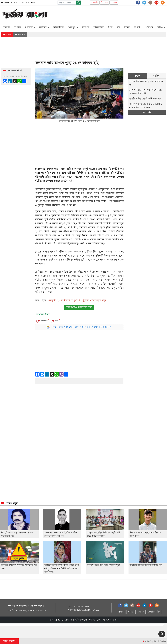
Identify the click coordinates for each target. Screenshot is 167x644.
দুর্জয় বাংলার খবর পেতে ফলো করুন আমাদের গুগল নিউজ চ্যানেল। (82, 327)
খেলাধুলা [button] (73, 27)
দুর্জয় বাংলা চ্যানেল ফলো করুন (79, 307)
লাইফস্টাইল (99, 27)
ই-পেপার (105, 3)
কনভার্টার (95, 3)
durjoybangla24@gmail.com (88, 610)
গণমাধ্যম (149, 27)
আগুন (55, 321)
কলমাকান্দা (43, 321)
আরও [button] (161, 27)
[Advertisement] (117, 14)
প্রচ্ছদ (7, 35)
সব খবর (147, 112)
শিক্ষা (111, 27)
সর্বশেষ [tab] (137, 76)
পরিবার (130, 612)
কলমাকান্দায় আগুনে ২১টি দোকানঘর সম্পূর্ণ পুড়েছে (71, 169)
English (114, 3)
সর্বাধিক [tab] (156, 76)
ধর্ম (119, 27)
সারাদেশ (20, 35)
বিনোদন (86, 27)
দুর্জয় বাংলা (69, 620)
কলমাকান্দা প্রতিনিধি (15, 71)
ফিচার (127, 27)
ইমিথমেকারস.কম (110, 620)
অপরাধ (137, 27)
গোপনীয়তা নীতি (154, 612)
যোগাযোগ (140, 612)
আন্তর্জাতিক (58, 27)
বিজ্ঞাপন (121, 612)
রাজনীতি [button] (30, 27)
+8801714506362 (82, 606)
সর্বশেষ (7, 27)
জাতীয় (18, 27)
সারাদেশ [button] (44, 27)
